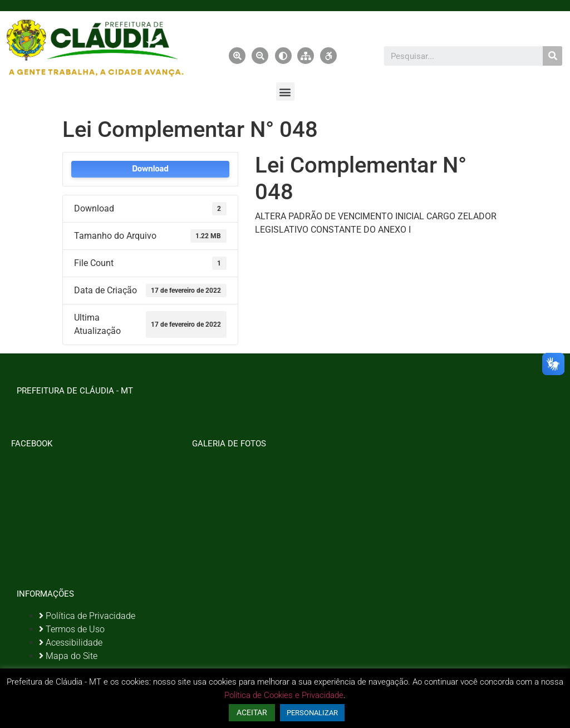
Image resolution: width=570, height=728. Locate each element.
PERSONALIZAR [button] (312, 713)
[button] (285, 92)
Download (150, 169)
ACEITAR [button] (252, 712)
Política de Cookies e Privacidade (284, 695)
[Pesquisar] (552, 56)
